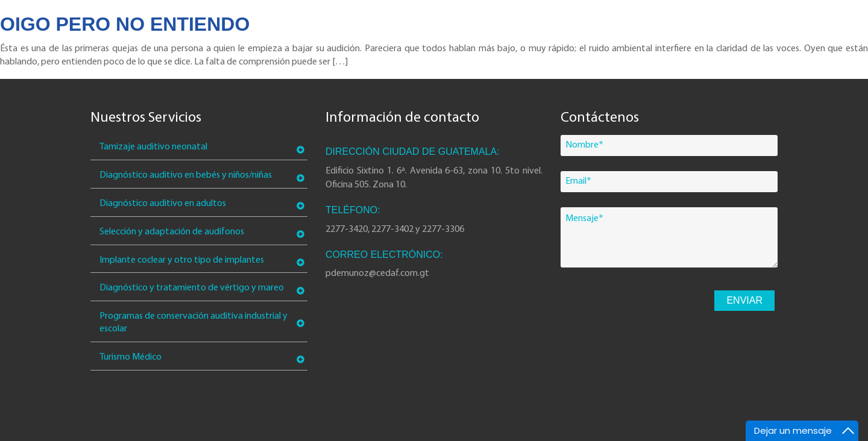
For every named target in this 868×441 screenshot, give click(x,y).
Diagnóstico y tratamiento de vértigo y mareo (192, 288)
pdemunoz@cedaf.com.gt (377, 274)
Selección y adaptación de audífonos (172, 232)
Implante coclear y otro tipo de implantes (182, 260)
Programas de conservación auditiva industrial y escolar (193, 323)
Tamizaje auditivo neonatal (153, 147)
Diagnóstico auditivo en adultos (163, 204)
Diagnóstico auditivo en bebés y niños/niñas (186, 175)
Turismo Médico (131, 357)
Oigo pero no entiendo (125, 24)
